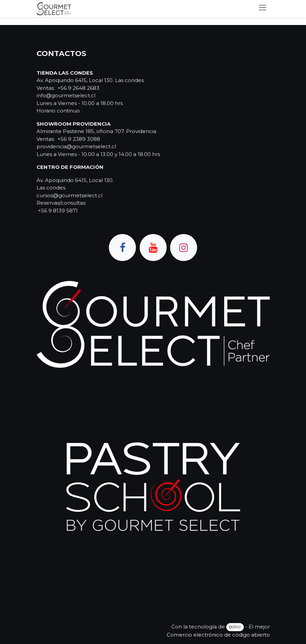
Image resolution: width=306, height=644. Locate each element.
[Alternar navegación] (263, 9)
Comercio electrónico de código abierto (218, 635)
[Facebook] (122, 248)
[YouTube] (153, 248)
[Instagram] (184, 248)
